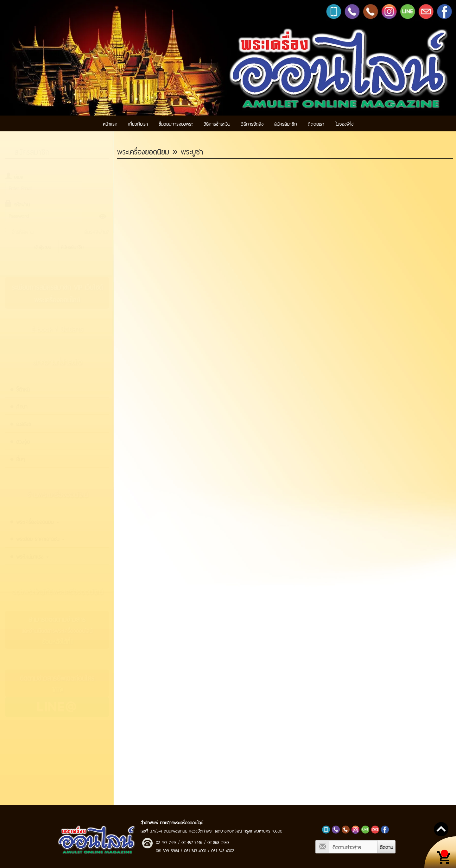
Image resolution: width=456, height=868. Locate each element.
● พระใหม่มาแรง (29, 556)
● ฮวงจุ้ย (20, 441)
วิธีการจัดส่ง (252, 123)
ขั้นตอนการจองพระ (176, 123)
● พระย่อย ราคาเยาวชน (37, 538)
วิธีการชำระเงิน (217, 123)
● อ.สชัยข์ (20, 424)
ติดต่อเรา (316, 123)
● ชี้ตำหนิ (20, 389)
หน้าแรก (110, 123)
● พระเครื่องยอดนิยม (34, 521)
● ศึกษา (19, 406)
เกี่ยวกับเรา (138, 123)
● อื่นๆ (17, 459)
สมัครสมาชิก (286, 123)
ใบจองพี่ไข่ (344, 123)
